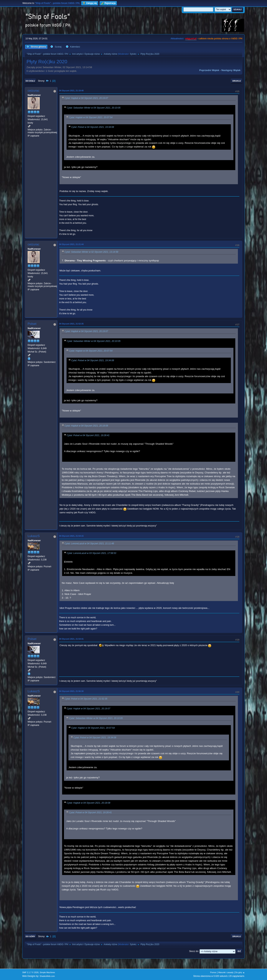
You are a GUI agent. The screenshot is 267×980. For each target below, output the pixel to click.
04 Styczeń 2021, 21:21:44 (71, 244)
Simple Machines (47, 972)
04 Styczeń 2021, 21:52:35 (71, 324)
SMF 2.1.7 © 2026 (30, 972)
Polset (32, 324)
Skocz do (194, 951)
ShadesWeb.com (47, 976)
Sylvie (133, 54)
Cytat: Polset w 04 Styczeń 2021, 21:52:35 (86, 699)
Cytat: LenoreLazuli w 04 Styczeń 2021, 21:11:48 (89, 544)
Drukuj (237, 81)
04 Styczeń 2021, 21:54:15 (71, 536)
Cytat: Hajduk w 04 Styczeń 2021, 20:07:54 (91, 117)
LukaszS (34, 536)
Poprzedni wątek (209, 70)
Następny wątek (231, 70)
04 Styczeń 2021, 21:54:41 (71, 639)
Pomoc (213, 972)
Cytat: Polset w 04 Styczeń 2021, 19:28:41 (88, 436)
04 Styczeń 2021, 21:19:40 (71, 91)
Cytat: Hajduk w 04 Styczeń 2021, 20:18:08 (86, 426)
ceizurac (33, 91)
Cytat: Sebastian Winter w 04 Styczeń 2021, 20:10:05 (94, 108)
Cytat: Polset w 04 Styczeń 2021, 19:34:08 (93, 127)
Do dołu (30, 81)
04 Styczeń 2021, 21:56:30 (71, 691)
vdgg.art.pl (191, 39)
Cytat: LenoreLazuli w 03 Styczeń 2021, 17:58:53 (92, 553)
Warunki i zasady (226, 972)
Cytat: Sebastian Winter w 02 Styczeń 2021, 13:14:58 (91, 252)
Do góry (30, 936)
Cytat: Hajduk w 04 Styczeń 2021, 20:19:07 (86, 98)
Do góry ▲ (240, 972)
